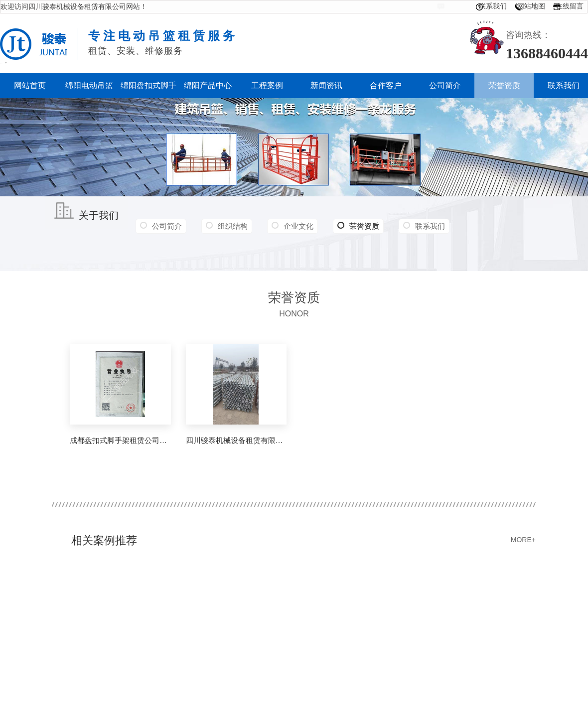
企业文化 (298, 226)
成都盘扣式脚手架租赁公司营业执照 (120, 440)
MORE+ (523, 540)
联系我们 (493, 6)
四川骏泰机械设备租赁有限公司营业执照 (236, 440)
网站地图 (531, 6)
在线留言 (570, 6)
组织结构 (233, 226)
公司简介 (167, 226)
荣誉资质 (358, 226)
